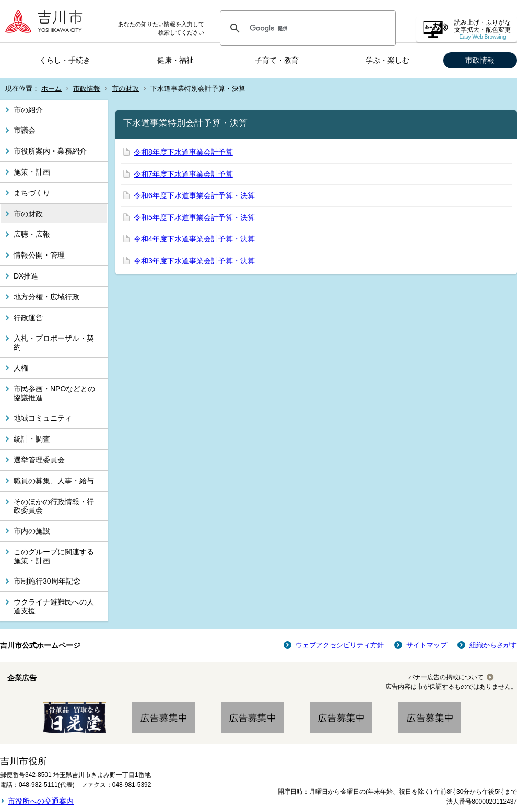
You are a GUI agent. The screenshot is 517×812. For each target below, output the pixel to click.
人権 (21, 368)
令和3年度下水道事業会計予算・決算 (194, 261)
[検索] (306, 28)
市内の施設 (32, 531)
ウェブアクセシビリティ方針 (340, 645)
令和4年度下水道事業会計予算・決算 (194, 239)
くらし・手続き (65, 60)
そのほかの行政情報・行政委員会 (54, 506)
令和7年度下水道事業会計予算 (183, 174)
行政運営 (28, 318)
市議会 (25, 130)
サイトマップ (427, 645)
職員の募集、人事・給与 (54, 481)
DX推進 (26, 276)
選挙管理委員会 (39, 460)
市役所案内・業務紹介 (50, 151)
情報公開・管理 (39, 255)
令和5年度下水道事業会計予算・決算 (194, 217)
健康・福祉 (175, 60)
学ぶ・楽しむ (387, 60)
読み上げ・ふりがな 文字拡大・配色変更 (483, 30)
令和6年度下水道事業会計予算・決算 (194, 195)
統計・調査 (32, 439)
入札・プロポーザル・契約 (54, 343)
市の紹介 (28, 110)
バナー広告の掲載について (446, 677)
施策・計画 (32, 172)
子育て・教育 (277, 60)
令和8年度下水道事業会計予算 (183, 152)
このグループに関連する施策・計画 (54, 556)
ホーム (51, 89)
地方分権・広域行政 (46, 297)
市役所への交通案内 (41, 801)
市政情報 (480, 60)
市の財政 (125, 89)
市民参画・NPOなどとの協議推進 (54, 393)
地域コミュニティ (43, 418)
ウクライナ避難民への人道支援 (54, 606)
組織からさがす (493, 645)
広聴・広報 (32, 234)
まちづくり (32, 193)
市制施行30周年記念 (47, 581)
